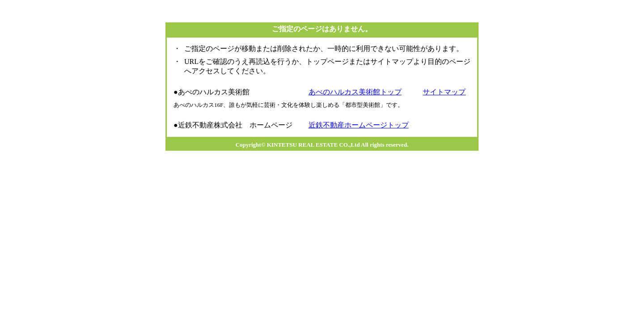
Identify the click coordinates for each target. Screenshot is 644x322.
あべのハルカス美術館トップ (355, 92)
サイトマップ (444, 92)
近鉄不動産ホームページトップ (359, 125)
